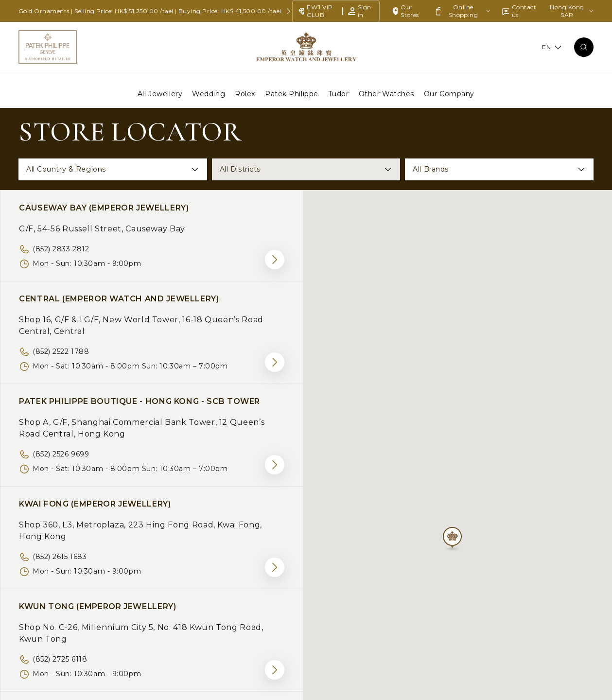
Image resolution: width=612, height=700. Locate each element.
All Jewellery (160, 93)
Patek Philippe (292, 93)
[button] (452, 542)
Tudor (339, 93)
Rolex (245, 93)
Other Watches (386, 93)
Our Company (449, 93)
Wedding (209, 93)
